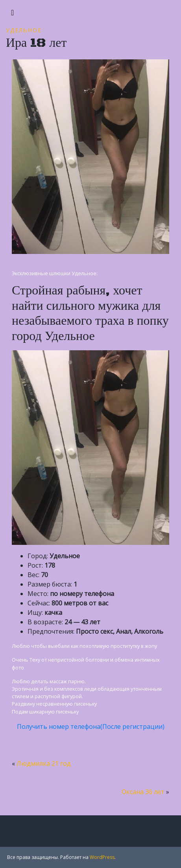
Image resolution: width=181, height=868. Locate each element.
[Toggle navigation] (12, 13)
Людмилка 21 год (44, 763)
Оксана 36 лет (143, 792)
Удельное (24, 30)
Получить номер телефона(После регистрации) (91, 726)
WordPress (102, 857)
